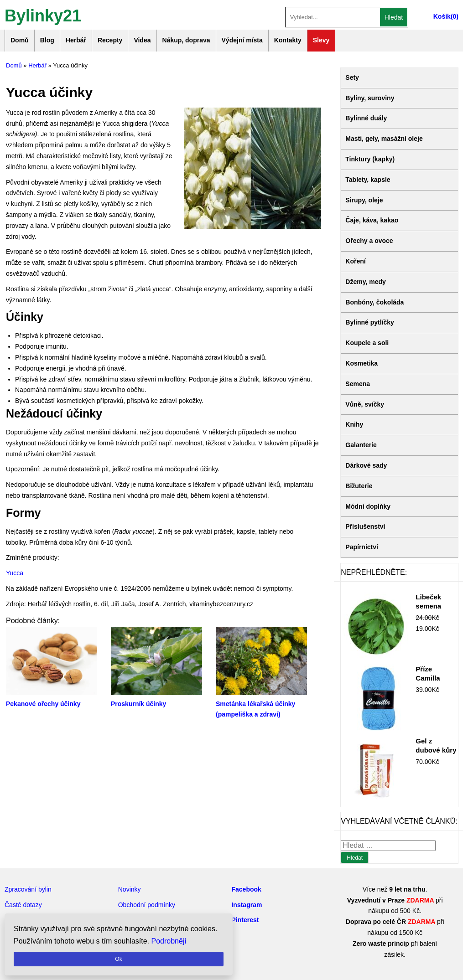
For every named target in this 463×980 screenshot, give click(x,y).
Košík (442, 16)
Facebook (246, 889)
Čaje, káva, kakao (372, 220)
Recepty (110, 40)
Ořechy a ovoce (369, 241)
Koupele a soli (367, 343)
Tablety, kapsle (368, 180)
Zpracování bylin (28, 889)
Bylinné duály (366, 118)
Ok (118, 959)
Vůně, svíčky (365, 404)
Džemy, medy (365, 282)
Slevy (321, 40)
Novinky (130, 889)
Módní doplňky (368, 506)
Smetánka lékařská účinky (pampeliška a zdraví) (261, 704)
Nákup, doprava (186, 40)
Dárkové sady (366, 465)
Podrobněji (169, 941)
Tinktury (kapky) (370, 159)
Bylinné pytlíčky (370, 322)
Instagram (247, 905)
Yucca (15, 573)
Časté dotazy (23, 905)
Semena (358, 384)
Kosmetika (362, 363)
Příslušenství (365, 526)
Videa (142, 40)
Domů (20, 40)
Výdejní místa (242, 40)
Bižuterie (359, 486)
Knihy (354, 424)
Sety (352, 77)
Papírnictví (362, 547)
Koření (355, 261)
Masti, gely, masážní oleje (384, 139)
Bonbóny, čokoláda (375, 302)
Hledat (394, 17)
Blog (47, 40)
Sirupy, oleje (364, 200)
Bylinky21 (43, 15)
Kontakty (288, 40)
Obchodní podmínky (147, 905)
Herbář (76, 40)
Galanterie (361, 445)
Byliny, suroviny (370, 98)
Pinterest (245, 920)
